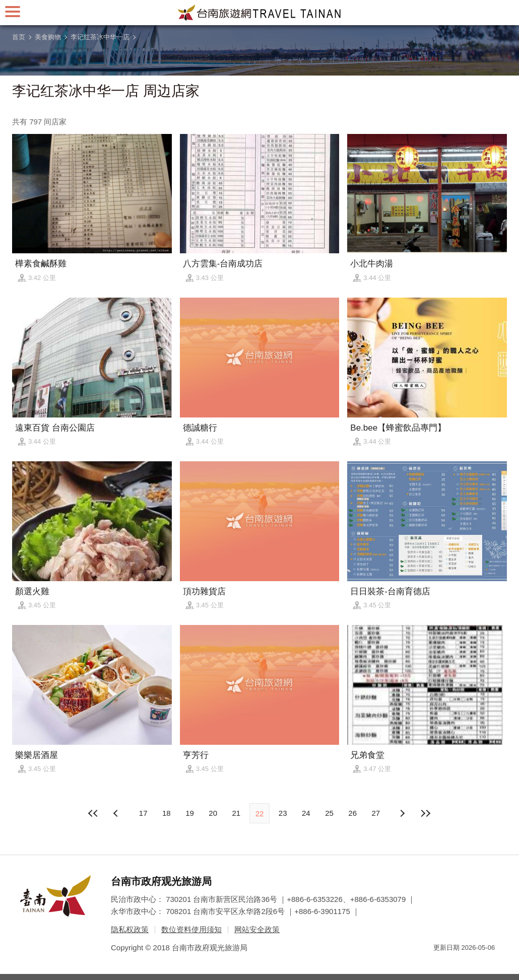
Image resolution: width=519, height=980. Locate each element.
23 (283, 813)
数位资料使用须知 (191, 929)
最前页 (94, 813)
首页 (19, 37)
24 (306, 813)
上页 (402, 813)
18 (167, 813)
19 (190, 813)
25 (329, 813)
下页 (117, 813)
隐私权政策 (130, 929)
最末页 (425, 813)
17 (143, 813)
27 (376, 813)
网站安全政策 (257, 929)
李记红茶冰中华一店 (100, 37)
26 (352, 813)
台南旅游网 (259, 13)
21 (236, 813)
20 (213, 813)
